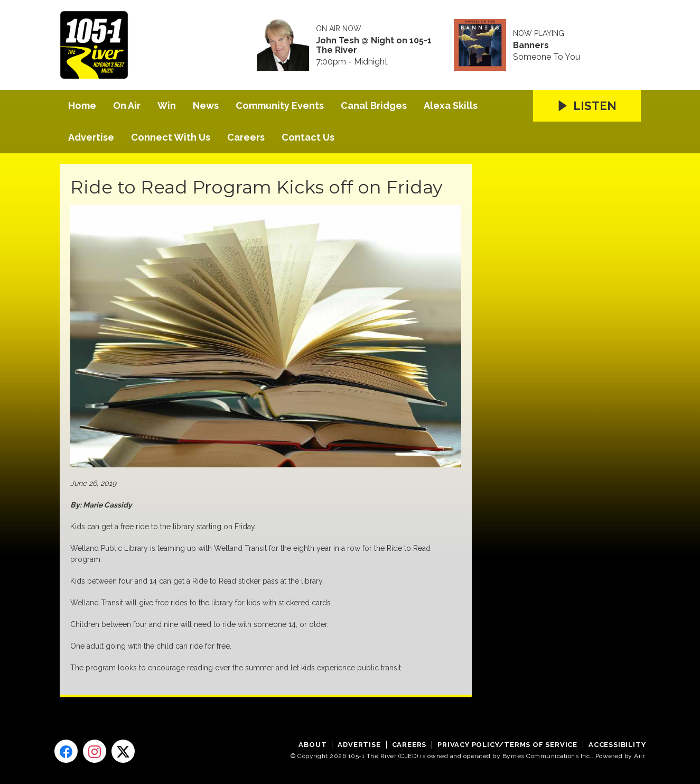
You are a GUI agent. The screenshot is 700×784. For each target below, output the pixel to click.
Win (167, 105)
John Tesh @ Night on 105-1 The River (374, 45)
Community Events (280, 105)
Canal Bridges (374, 105)
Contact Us (308, 137)
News (206, 105)
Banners (531, 45)
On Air (127, 105)
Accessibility (617, 745)
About (312, 745)
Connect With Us (171, 137)
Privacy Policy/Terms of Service (507, 745)
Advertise (91, 137)
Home (82, 105)
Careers (246, 137)
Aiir (639, 756)
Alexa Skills (451, 105)
